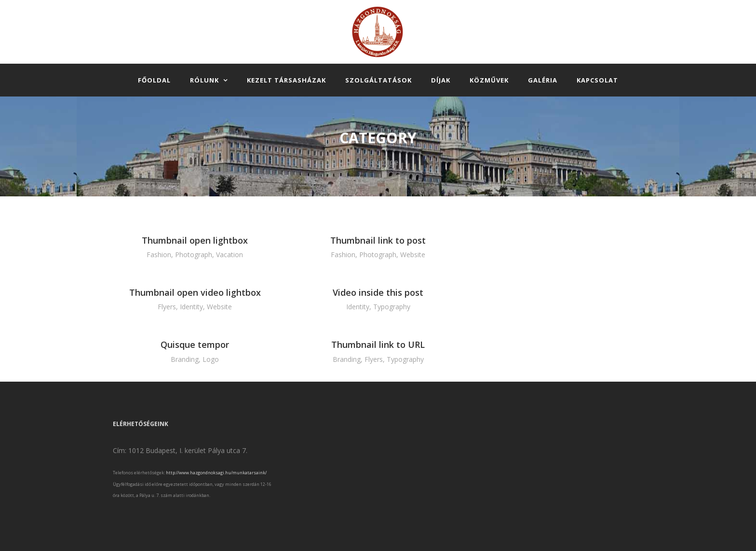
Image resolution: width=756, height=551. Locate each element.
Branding (185, 359)
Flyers (167, 307)
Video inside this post (378, 292)
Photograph (194, 255)
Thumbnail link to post (378, 240)
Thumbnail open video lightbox (195, 292)
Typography (392, 307)
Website (413, 255)
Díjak (441, 80)
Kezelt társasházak (286, 80)
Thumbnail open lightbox (195, 240)
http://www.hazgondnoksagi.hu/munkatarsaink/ (216, 473)
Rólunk (204, 80)
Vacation (229, 255)
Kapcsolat (597, 80)
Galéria (543, 80)
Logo (211, 359)
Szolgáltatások (378, 80)
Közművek (489, 80)
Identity (191, 307)
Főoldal (154, 80)
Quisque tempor (195, 344)
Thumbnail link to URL (378, 344)
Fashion (159, 255)
